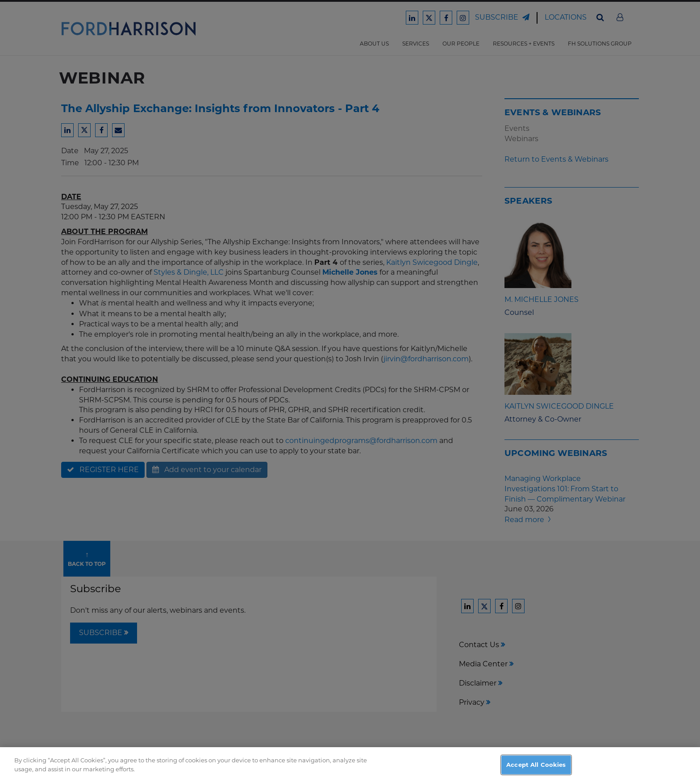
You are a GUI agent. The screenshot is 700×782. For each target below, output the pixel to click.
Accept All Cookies (536, 772)
